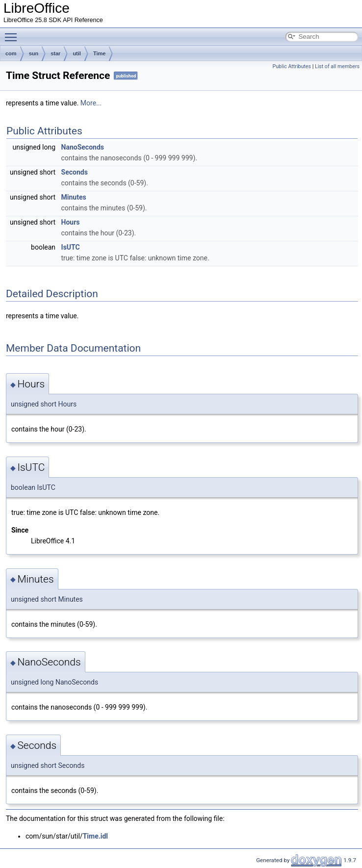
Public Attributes (292, 66)
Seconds (75, 172)
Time (99, 53)
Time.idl (95, 836)
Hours (71, 222)
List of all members (337, 66)
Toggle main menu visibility (13, 33)
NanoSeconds (83, 147)
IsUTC (71, 247)
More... (91, 103)
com (11, 53)
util (77, 53)
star (55, 53)
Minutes (74, 197)
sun (34, 53)
